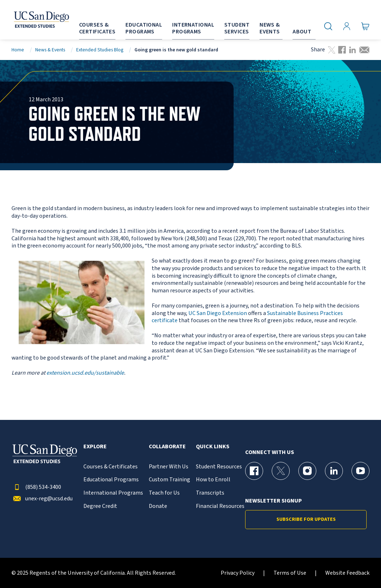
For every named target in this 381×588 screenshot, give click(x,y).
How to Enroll (213, 480)
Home (18, 50)
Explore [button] (95, 447)
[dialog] (359, 566)
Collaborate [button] (167, 447)
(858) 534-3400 (36, 487)
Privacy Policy (238, 573)
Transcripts (210, 493)
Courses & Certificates (111, 467)
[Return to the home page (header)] (33, 20)
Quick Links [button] (213, 447)
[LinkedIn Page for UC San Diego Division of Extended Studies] (334, 471)
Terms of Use (290, 573)
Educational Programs (111, 480)
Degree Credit (100, 506)
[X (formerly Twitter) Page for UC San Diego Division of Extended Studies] (281, 471)
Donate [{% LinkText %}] (158, 506)
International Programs (113, 493)
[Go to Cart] (365, 26)
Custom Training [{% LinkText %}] (169, 480)
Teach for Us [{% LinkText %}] (164, 493)
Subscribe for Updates (306, 519)
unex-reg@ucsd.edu (42, 499)
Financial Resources (220, 506)
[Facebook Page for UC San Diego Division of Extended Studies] (254, 471)
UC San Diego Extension (218, 313)
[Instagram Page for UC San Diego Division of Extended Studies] (307, 471)
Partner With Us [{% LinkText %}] (169, 467)
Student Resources (219, 467)
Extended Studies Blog (100, 50)
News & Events (50, 50)
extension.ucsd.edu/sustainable (85, 373)
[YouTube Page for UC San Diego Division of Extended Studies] (361, 471)
